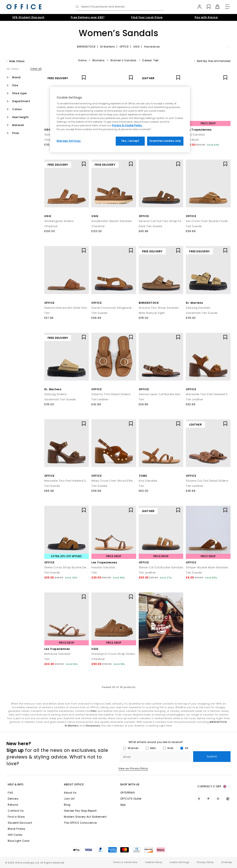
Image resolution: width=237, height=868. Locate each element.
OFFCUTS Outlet (131, 799)
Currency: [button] (214, 786)
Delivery (13, 799)
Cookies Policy (154, 862)
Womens (98, 60)
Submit (212, 756)
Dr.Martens (72, 726)
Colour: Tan (150, 60)
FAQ (10, 793)
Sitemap (226, 862)
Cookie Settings (179, 862)
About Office (74, 784)
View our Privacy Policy (133, 768)
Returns (13, 805)
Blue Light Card (19, 841)
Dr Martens (108, 47)
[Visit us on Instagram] (218, 799)
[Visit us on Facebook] (199, 799)
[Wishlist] (206, 7)
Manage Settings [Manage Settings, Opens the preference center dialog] (69, 141)
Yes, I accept (130, 141)
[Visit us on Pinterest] (209, 799)
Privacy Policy (205, 862)
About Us (70, 793)
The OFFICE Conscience (80, 823)
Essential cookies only (165, 141)
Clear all (36, 69)
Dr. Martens (194, 303)
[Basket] (215, 7)
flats (94, 711)
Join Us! (69, 799)
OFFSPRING (128, 793)
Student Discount (20, 823)
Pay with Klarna (206, 17)
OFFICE (124, 47)
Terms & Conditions (125, 862)
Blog (67, 805)
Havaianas (152, 47)
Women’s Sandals (123, 60)
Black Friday (16, 829)
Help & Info (16, 784)
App (123, 805)
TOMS (143, 476)
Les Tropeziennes (199, 130)
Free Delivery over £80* (88, 17)
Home (82, 60)
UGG (137, 47)
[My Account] (198, 7)
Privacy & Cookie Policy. (127, 125)
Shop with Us (130, 784)
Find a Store (16, 817)
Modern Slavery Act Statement (85, 817)
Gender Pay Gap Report (80, 811)
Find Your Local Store (147, 17)
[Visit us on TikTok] (228, 799)
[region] (120, 120)
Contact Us (16, 811)
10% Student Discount (28, 17)
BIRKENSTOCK (86, 47)
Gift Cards (15, 835)
